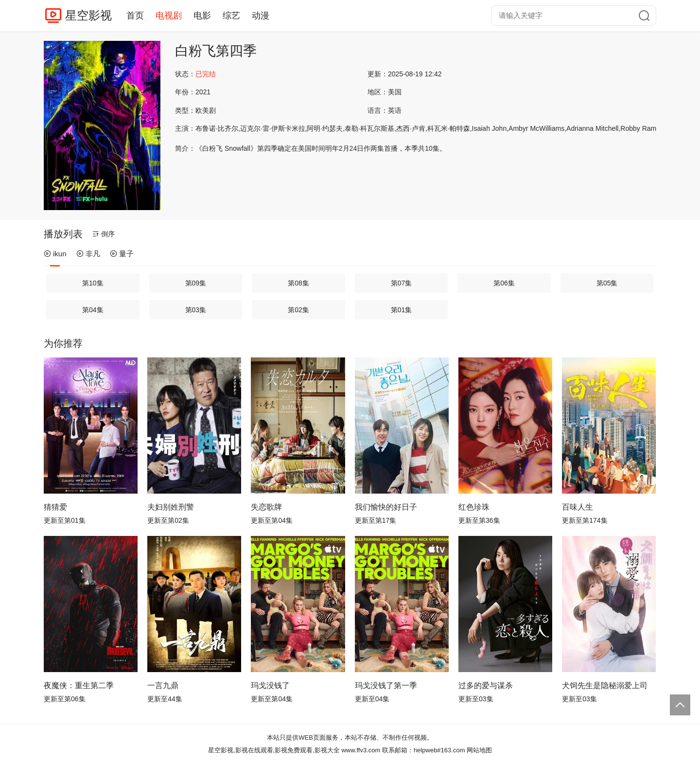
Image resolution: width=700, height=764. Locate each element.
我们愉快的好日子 (386, 507)
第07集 (402, 283)
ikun (55, 254)
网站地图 (479, 750)
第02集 (298, 310)
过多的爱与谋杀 (486, 685)
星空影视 (88, 15)
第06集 (504, 283)
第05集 (607, 283)
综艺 (231, 16)
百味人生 (577, 507)
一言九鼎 (163, 685)
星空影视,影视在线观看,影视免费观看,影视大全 (274, 750)
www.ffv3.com (361, 750)
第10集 (93, 283)
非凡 (88, 254)
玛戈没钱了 (270, 685)
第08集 (298, 283)
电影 (202, 16)
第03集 (196, 310)
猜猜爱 (55, 507)
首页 (135, 16)
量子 (122, 254)
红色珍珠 (474, 507)
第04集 (93, 310)
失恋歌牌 (266, 507)
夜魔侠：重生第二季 (79, 685)
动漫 (261, 16)
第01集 (402, 310)
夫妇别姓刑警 (171, 507)
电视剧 (169, 16)
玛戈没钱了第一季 (386, 685)
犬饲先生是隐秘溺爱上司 (605, 685)
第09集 (196, 283)
